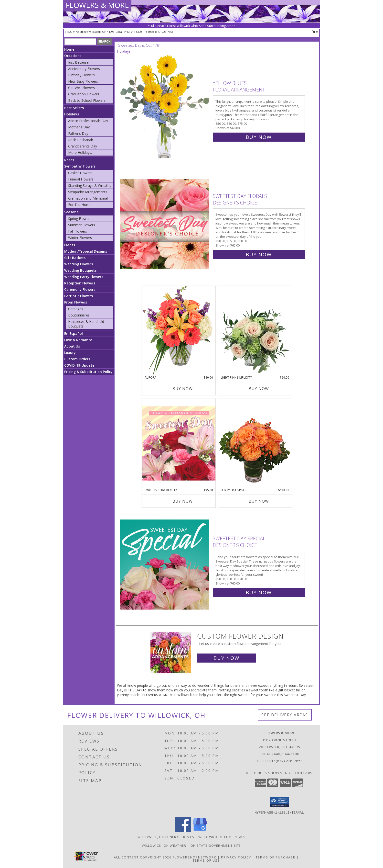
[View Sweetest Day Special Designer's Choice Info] (165, 564)
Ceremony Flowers (80, 289)
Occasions (73, 56)
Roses (69, 160)
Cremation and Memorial (88, 198)
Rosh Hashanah (81, 140)
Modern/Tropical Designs (86, 251)
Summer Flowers (82, 225)
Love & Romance (78, 340)
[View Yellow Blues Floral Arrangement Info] (165, 109)
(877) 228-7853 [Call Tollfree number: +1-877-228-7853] (289, 761)
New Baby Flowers (83, 81)
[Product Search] (80, 42)
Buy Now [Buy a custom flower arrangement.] (226, 658)
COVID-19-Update (79, 365)
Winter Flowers (80, 238)
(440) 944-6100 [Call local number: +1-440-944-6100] (133, 32)
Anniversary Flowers (84, 69)
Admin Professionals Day (88, 121)
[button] (279, 802)
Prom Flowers (76, 302)
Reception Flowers (80, 283)
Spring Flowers (80, 219)
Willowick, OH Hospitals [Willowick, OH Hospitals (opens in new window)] (222, 837)
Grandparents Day (83, 146)
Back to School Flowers (87, 100)
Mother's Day (79, 127)
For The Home (80, 205)
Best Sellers (74, 108)
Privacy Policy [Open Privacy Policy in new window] (236, 857)
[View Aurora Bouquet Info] (179, 331)
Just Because (78, 62)
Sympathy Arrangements (88, 192)
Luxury (70, 353)
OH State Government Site (216, 845)
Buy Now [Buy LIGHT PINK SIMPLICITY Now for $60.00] (259, 389)
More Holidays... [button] (81, 152)
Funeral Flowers (81, 179)
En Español (74, 333)
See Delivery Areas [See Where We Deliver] (285, 715)
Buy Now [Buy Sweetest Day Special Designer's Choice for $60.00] (259, 592)
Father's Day (78, 133)
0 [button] (315, 32)
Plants (70, 245)
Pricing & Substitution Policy (88, 372)
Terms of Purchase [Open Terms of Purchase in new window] (276, 857)
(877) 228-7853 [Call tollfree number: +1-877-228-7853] (164, 32)
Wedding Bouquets (80, 270)
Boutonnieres (79, 315)
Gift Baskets (75, 258)
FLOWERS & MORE (97, 5)
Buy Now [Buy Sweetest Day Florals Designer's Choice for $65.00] (259, 254)
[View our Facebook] (183, 831)
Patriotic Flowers (79, 296)
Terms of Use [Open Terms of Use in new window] (206, 860)
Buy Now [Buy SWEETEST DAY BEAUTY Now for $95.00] (183, 501)
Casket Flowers (80, 173)
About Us (72, 346)
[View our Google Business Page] (200, 831)
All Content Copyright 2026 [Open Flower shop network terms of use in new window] (143, 857)
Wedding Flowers (79, 264)
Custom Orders (77, 359)
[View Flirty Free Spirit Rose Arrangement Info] (255, 443)
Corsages (76, 309)
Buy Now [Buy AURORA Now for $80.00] (183, 389)
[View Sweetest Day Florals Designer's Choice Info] (165, 224)
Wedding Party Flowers (84, 277)
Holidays (72, 114)
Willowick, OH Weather (164, 845)
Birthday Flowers (81, 75)
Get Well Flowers (81, 88)
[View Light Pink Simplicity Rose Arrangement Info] (255, 331)
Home (69, 49)
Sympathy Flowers (80, 166)
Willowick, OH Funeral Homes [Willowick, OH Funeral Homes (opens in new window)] (166, 837)
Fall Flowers (78, 231)
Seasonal (72, 212)
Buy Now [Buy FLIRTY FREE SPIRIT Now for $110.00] (259, 501)
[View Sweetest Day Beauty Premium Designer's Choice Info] (179, 443)
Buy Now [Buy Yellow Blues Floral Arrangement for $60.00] (259, 137)
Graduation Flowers (84, 94)
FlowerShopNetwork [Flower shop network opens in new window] (195, 857)
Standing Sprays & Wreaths (90, 186)
